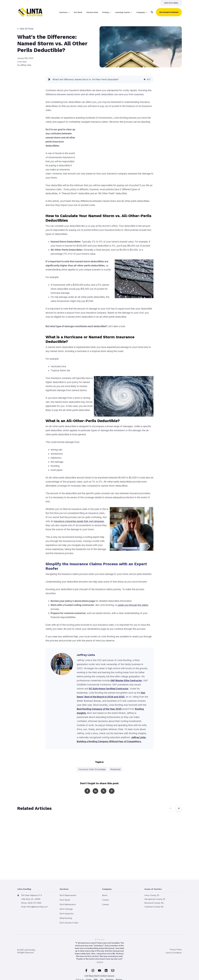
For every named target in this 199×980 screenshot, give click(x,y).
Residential (115, 769)
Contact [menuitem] (106, 900)
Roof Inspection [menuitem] (67, 914)
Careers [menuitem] (106, 904)
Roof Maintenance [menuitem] (68, 904)
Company (142, 12)
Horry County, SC (152, 895)
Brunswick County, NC (154, 903)
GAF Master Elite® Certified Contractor (99, 976)
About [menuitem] (105, 895)
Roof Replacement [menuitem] (68, 895)
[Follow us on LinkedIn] (106, 970)
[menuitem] (171, 3)
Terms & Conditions (174, 953)
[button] (152, 12)
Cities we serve (145, 912)
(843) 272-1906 (34, 903)
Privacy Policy (176, 949)
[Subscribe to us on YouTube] (99, 970)
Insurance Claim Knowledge (92, 769)
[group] (100, 79)
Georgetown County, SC (155, 899)
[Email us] (113, 970)
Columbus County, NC (154, 907)
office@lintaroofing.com (37, 907)
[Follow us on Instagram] (93, 970)
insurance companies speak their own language (79, 521)
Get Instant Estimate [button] (169, 12)
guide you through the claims (133, 605)
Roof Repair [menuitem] (65, 900)
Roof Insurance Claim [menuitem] (69, 923)
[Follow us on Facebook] (86, 970)
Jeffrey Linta (26, 65)
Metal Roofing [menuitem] (66, 918)
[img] (144, 79)
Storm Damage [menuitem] (66, 909)
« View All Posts (25, 29)
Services (64, 12)
